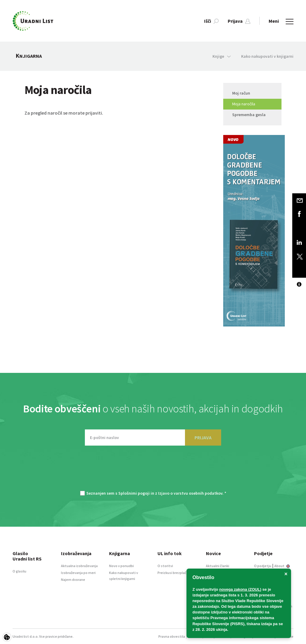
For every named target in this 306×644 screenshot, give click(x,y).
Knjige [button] (222, 56)
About (282, 566)
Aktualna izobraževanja (79, 566)
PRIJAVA (203, 438)
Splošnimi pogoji (134, 493)
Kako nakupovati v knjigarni (267, 56)
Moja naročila (244, 104)
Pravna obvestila (172, 636)
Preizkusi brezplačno (174, 573)
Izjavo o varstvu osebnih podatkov (190, 493)
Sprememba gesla (249, 115)
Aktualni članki (218, 566)
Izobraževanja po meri (78, 573)
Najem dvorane (73, 580)
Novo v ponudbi (121, 566)
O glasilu (19, 571)
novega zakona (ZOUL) (240, 589)
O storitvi (165, 566)
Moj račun (241, 93)
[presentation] (153, 471)
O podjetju (263, 566)
